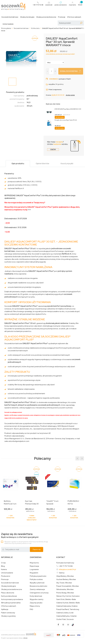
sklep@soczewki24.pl (67, 569)
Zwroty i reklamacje (37, 589)
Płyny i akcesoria (8, 593)
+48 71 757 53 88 (66, 566)
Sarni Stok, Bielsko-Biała (66, 599)
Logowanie (34, 569)
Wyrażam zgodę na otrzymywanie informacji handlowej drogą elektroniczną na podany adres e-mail (26, 542)
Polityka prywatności (38, 576)
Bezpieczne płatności (38, 586)
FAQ (31, 609)
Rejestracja (34, 566)
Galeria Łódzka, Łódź (65, 613)
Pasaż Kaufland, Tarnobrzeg (68, 609)
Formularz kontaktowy (65, 563)
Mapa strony (35, 606)
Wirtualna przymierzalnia (11, 603)
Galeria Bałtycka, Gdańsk (66, 616)
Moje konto (34, 563)
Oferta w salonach (74, 17)
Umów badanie (8, 24)
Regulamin (34, 573)
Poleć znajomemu (54, 90)
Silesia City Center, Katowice (68, 596)
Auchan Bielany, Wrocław (66, 579)
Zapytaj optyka (36, 603)
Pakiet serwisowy (8, 613)
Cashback (53, 79)
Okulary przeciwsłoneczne (46, 17)
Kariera (4, 569)
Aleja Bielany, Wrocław (65, 576)
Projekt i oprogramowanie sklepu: (14, 638)
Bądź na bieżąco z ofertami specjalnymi (20, 535)
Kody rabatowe (36, 596)
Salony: (62, 573)
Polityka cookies (36, 579)
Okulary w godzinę (8, 616)
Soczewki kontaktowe (10, 17)
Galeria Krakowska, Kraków (67, 606)
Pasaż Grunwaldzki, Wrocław (68, 586)
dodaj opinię (70, 95)
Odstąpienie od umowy (39, 593)
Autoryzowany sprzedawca (12, 599)
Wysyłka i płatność (37, 583)
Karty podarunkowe (9, 596)
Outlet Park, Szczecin (65, 619)
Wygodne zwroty (37, 599)
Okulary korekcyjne (27, 17)
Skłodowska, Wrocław (65, 589)
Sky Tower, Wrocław (64, 583)
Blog (3, 566)
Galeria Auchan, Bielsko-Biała (68, 603)
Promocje (62, 17)
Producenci (6, 576)
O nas (3, 563)
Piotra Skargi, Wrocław (65, 593)
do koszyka (60, 117)
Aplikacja (5, 609)
